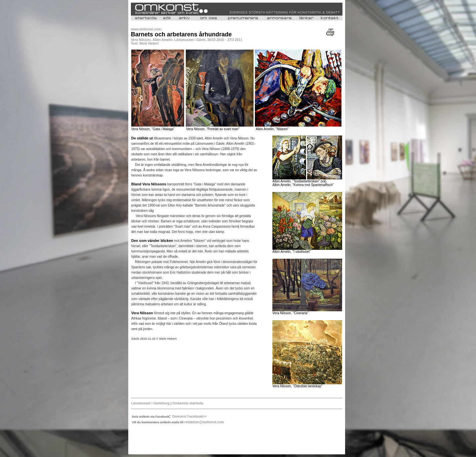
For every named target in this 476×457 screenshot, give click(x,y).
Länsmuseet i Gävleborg (150, 403)
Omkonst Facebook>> (189, 417)
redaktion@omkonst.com (204, 422)
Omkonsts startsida (188, 403)
